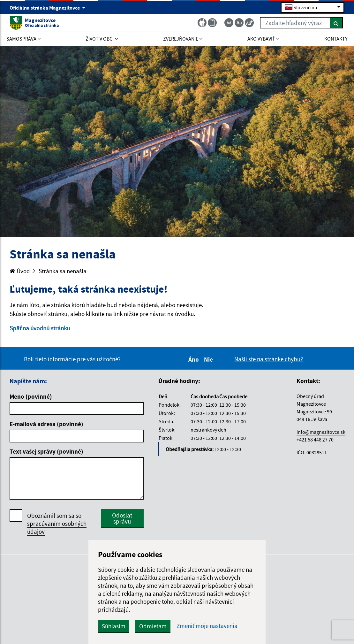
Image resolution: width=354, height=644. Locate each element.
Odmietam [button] (153, 626)
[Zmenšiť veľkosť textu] (229, 23)
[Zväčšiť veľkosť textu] (249, 23)
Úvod (20, 271)
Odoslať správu (122, 518)
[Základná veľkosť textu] (239, 23)
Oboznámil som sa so (57, 524)
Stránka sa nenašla (63, 271)
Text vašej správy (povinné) (46, 451)
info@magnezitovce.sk (321, 432)
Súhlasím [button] (114, 626)
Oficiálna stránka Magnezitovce (47, 8)
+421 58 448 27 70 (315, 440)
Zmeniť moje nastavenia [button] (207, 626)
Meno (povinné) (31, 396)
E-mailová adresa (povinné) (46, 424)
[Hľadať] (336, 23)
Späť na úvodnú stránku (40, 328)
